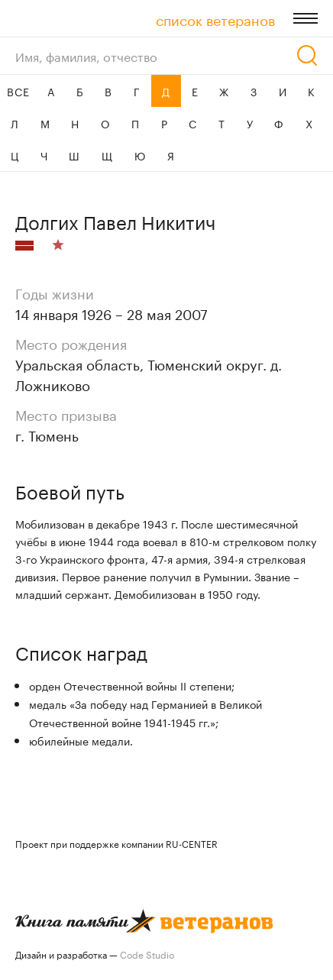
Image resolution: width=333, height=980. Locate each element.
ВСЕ (18, 91)
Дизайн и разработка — (95, 954)
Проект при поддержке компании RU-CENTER (116, 843)
